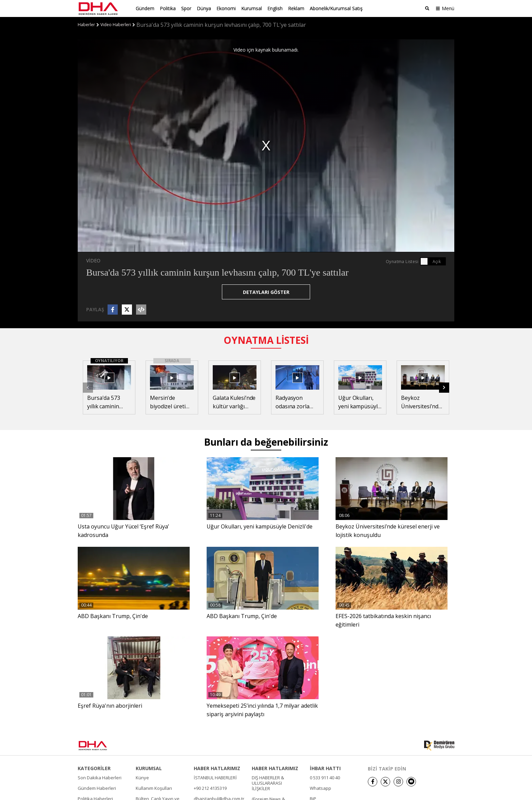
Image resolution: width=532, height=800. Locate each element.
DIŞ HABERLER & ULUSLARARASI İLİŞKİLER (268, 783)
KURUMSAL (149, 768)
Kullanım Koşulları (154, 788)
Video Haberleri (116, 25)
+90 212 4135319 (210, 788)
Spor (186, 8)
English (275, 8)
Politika (168, 8)
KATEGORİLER (94, 768)
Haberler (86, 25)
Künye (142, 778)
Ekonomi (226, 8)
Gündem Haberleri (97, 788)
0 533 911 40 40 (325, 778)
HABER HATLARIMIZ (217, 768)
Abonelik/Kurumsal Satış (336, 8)
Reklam (296, 8)
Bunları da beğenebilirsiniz (266, 442)
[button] (444, 388)
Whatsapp (320, 788)
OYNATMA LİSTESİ (266, 340)
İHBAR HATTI (325, 768)
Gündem (145, 8)
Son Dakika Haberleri (100, 778)
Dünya (204, 8)
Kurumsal (252, 8)
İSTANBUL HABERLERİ (215, 778)
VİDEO (93, 261)
